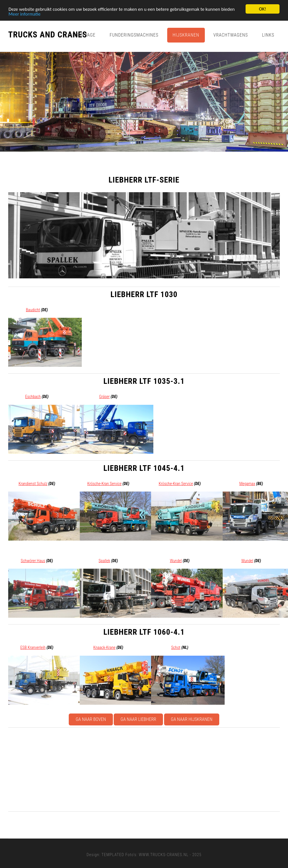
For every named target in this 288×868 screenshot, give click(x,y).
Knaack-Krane (104, 647)
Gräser (104, 397)
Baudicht (33, 310)
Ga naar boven (91, 719)
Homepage (84, 35)
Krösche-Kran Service (104, 484)
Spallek (105, 561)
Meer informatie (24, 14)
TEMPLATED (113, 855)
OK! (263, 9)
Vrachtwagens (231, 35)
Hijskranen (186, 35)
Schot (176, 647)
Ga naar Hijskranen (192, 719)
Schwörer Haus (33, 561)
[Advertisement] (144, 769)
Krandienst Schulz (33, 484)
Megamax (247, 484)
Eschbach (33, 397)
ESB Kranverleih (33, 647)
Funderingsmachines (134, 35)
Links (268, 35)
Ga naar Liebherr (138, 719)
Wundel (176, 561)
